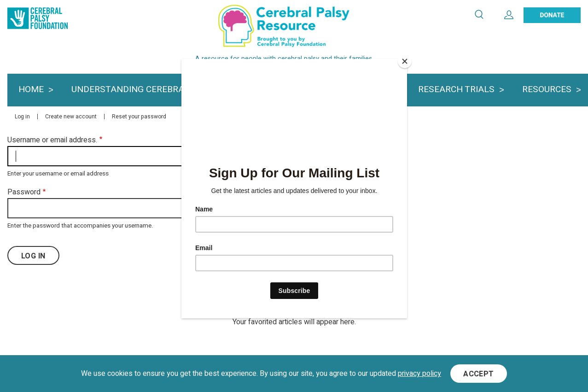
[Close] (405, 61)
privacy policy (419, 374)
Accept (479, 374)
